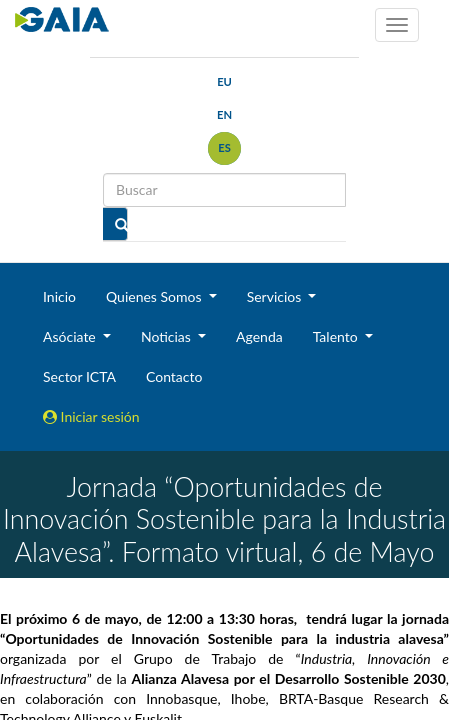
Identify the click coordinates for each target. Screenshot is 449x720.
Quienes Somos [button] (155, 296)
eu (224, 81)
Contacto (174, 376)
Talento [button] (337, 336)
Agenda (259, 336)
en (224, 114)
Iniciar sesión (91, 416)
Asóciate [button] (71, 336)
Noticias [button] (168, 336)
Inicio (59, 296)
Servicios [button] (276, 296)
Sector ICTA (79, 376)
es (224, 147)
